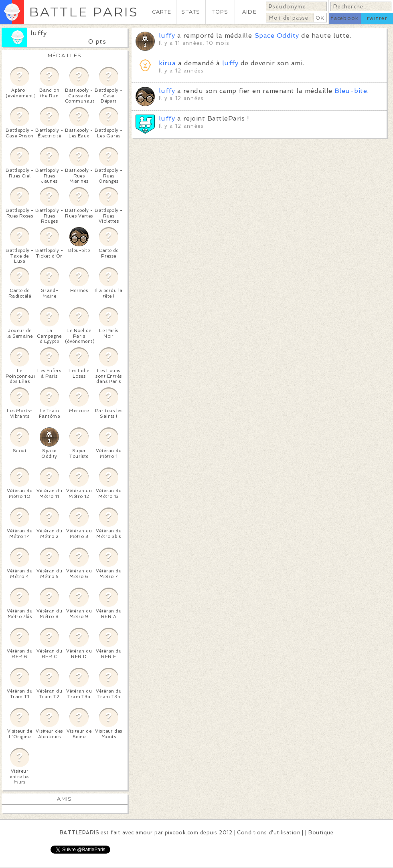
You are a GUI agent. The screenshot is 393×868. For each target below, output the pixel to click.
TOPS (220, 12)
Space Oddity (277, 35)
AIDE (249, 12)
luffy (38, 33)
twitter (377, 18)
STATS (191, 12)
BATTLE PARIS (84, 12)
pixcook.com (181, 833)
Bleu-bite (351, 91)
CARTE (162, 12)
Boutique (321, 833)
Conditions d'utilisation (269, 833)
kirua (167, 63)
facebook (345, 18)
